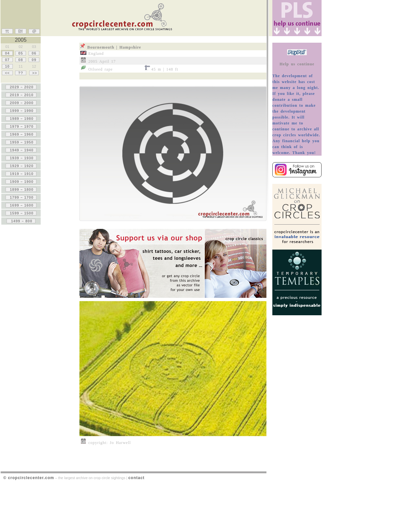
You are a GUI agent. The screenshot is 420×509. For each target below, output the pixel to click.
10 (7, 66)
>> (34, 73)
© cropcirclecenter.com (29, 478)
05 (21, 53)
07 (7, 60)
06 (34, 53)
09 (34, 60)
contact (136, 478)
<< (7, 73)
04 (7, 53)
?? (21, 73)
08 (21, 60)
